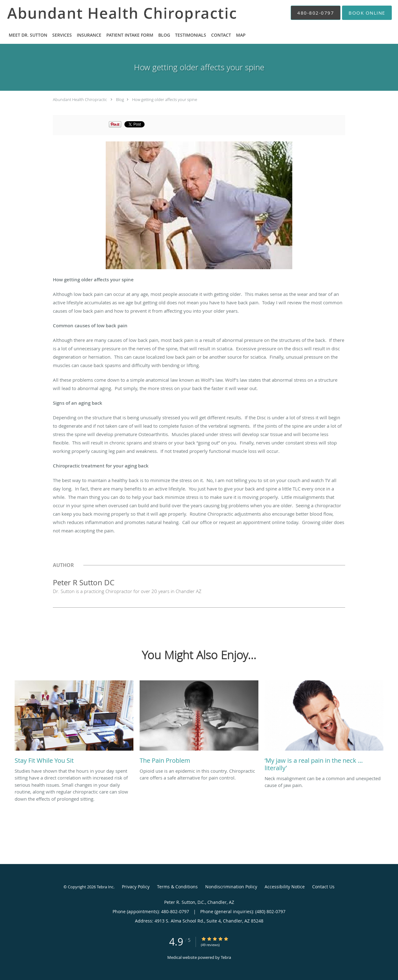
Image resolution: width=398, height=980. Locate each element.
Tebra (226, 957)
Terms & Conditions (177, 887)
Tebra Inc (105, 887)
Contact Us (323, 887)
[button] (367, 13)
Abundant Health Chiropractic (80, 99)
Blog (120, 99)
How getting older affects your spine (165, 99)
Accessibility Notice (285, 887)
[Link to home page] (114, 13)
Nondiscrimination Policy (231, 887)
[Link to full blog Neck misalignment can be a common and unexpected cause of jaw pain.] (324, 728)
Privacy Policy (136, 887)
